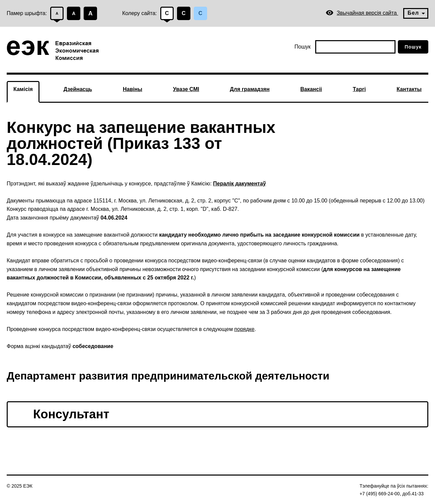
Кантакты (409, 89)
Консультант (71, 414)
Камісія (23, 89)
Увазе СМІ (186, 89)
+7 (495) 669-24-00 (379, 494)
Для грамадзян (250, 89)
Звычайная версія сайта (362, 13)
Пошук (302, 47)
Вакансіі (311, 89)
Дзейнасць (78, 89)
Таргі (359, 89)
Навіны (133, 89)
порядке (244, 329)
